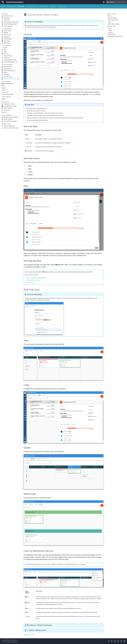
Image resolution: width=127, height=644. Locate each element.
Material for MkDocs (12, 642)
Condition (91, 94)
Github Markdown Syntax (33, 280)
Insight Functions (44, 7)
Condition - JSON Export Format (36, 630)
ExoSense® (21, 7)
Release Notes (62, 7)
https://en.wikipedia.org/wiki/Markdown (37, 278)
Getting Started (11, 7)
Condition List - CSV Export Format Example (40, 625)
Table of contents (111, 14)
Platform (53, 7)
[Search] (116, 2)
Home (3, 7)
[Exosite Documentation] (3, 2)
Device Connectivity (32, 7)
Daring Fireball (30, 282)
